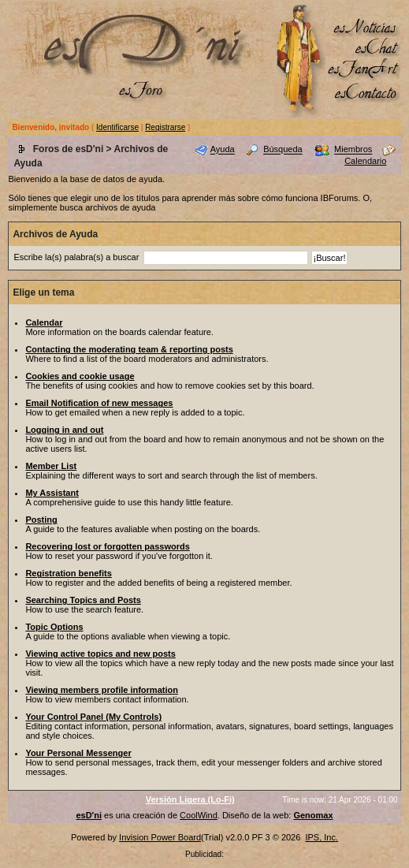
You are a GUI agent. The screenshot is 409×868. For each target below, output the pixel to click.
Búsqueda (283, 150)
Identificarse (117, 127)
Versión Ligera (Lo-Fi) (190, 799)
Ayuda (223, 150)
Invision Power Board (160, 837)
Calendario (365, 161)
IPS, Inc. (322, 837)
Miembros (353, 150)
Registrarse (165, 127)
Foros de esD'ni (69, 149)
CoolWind (199, 815)
